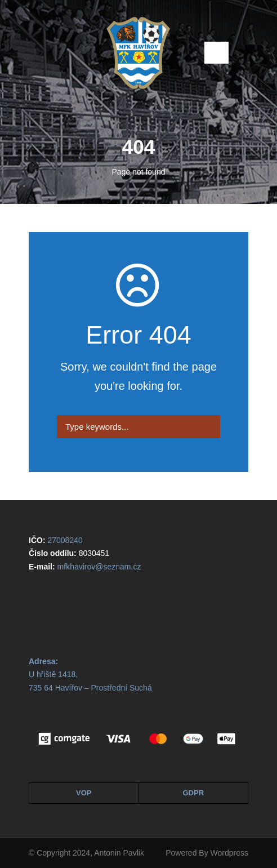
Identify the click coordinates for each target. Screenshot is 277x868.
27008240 (65, 540)
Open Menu (216, 53)
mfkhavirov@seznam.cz (99, 567)
